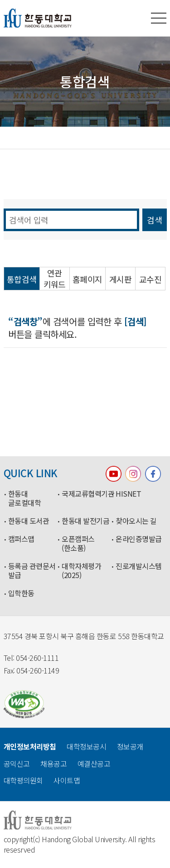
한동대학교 (38, 18)
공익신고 (17, 764)
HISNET (128, 494)
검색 (154, 220)
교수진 (150, 279)
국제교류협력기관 (86, 494)
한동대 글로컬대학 (25, 498)
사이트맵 (67, 780)
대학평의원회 (23, 780)
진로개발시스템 (139, 566)
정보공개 (130, 746)
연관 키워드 (55, 279)
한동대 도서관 (29, 521)
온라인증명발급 (139, 539)
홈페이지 (87, 279)
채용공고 (53, 764)
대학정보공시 (86, 746)
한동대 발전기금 (85, 521)
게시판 (120, 279)
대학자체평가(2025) (81, 571)
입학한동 (21, 593)
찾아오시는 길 (136, 521)
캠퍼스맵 (21, 539)
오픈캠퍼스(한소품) (78, 544)
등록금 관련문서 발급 (32, 571)
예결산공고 (94, 764)
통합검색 (22, 279)
